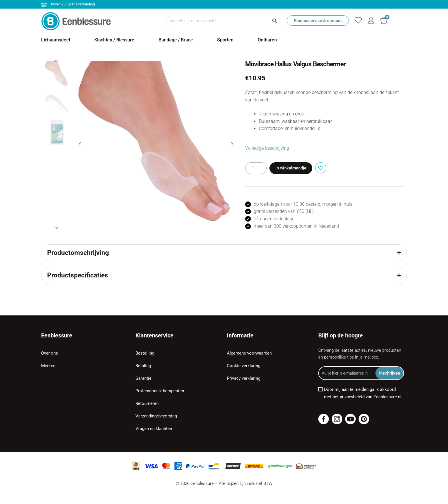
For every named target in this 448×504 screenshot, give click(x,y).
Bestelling (145, 353)
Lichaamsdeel (56, 40)
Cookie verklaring (244, 366)
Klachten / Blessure (114, 40)
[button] (320, 167)
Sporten (225, 40)
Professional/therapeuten (160, 391)
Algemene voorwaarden (249, 353)
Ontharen (267, 40)
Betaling (143, 366)
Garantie (143, 378)
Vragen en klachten (154, 429)
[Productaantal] (256, 168)
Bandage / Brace (176, 40)
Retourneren (147, 403)
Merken (48, 366)
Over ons (50, 353)
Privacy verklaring (244, 378)
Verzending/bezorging (156, 416)
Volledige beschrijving (267, 148)
